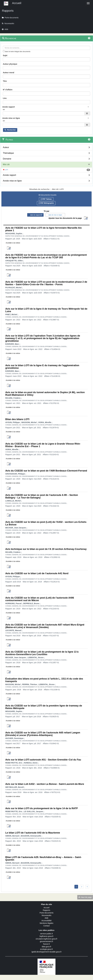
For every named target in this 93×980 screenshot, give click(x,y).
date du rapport (35, 215)
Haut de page (85, 897)
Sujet (5, 55)
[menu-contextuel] (4, 51)
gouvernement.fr (46, 941)
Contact (46, 926)
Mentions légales (46, 923)
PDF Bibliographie (46, 203)
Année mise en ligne (12, 181)
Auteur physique (10, 64)
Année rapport (9, 175)
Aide (46, 918)
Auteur (6, 147)
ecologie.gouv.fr (46, 949)
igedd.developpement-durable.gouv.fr (47, 952)
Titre (5, 81)
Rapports (47, 910)
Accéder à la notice (13, 243)
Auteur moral (9, 73)
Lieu (5, 98)
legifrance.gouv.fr (46, 936)
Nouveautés (47, 915)
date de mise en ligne (55, 215)
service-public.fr (46, 934)
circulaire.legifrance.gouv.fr (46, 939)
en (4, 109)
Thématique (8, 153)
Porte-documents (47, 913)
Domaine (7, 159)
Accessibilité (46, 921)
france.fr (46, 944)
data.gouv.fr (47, 947)
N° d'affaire (8, 90)
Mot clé (6, 164)
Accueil (46, 908)
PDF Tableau (46, 199)
